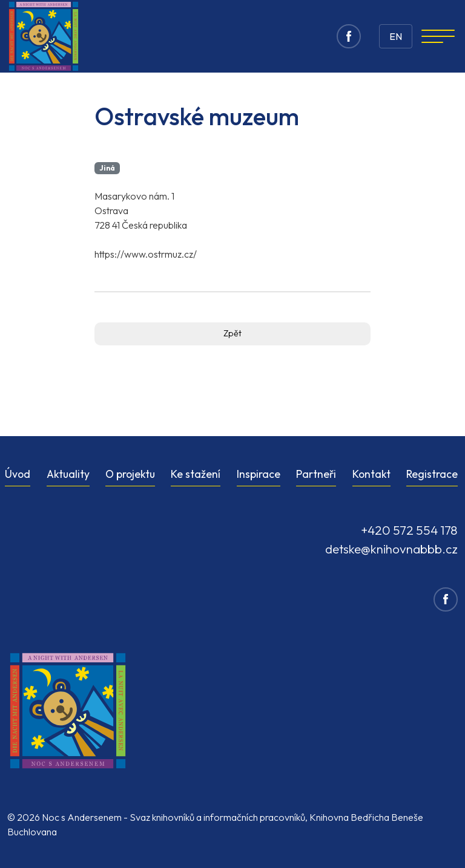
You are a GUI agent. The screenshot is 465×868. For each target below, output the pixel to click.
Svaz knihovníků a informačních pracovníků (217, 817)
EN (396, 36)
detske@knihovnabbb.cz (391, 549)
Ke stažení (196, 474)
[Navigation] (438, 36)
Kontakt (371, 474)
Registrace (432, 474)
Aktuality (68, 474)
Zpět (232, 333)
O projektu (130, 474)
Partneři (316, 474)
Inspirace (259, 474)
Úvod (18, 474)
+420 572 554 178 (409, 530)
